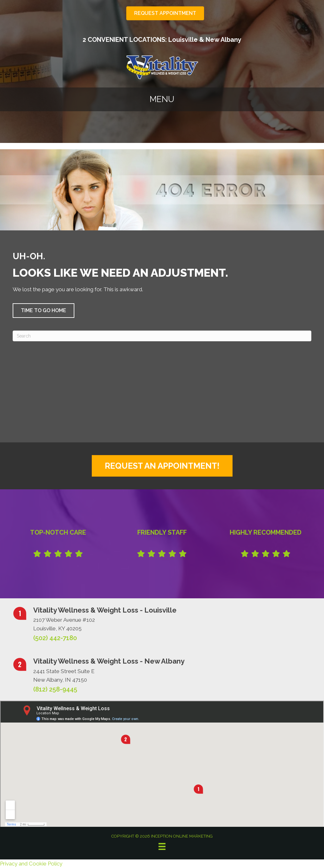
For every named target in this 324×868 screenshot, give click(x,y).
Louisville (183, 40)
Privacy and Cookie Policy (31, 864)
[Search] (162, 336)
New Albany (224, 40)
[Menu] (162, 846)
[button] (44, 311)
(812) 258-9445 (55, 689)
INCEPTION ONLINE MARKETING (181, 836)
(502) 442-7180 (55, 638)
